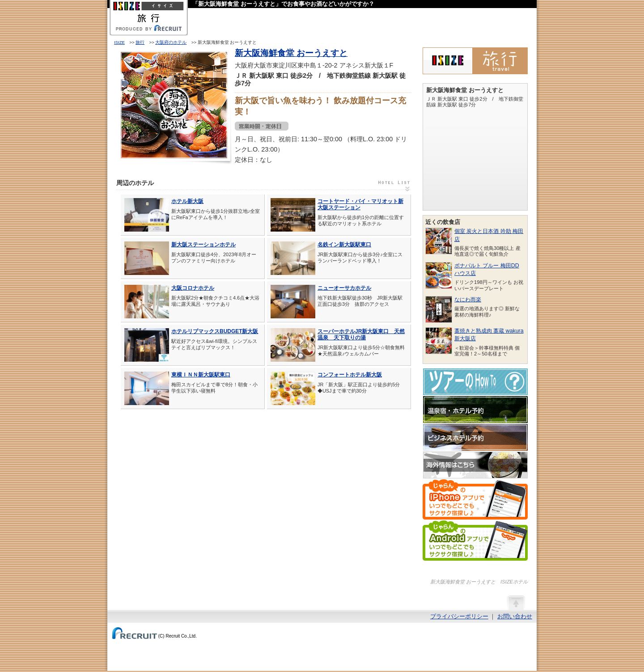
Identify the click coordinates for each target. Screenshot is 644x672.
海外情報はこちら (475, 465)
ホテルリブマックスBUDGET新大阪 (215, 331)
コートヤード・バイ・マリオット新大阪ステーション (360, 204)
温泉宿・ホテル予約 (475, 410)
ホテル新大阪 (187, 201)
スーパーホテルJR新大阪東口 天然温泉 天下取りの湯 (361, 334)
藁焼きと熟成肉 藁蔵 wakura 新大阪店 (489, 335)
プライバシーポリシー (459, 616)
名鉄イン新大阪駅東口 (344, 245)
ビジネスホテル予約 (475, 437)
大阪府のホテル (171, 42)
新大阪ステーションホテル (203, 245)
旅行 (140, 42)
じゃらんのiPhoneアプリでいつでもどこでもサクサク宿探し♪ (475, 499)
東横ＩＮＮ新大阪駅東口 (201, 375)
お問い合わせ (515, 616)
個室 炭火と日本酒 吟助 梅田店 (489, 235)
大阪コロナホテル (193, 288)
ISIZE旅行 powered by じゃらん (475, 61)
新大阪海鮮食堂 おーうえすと (291, 53)
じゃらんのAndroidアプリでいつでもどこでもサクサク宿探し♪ (475, 541)
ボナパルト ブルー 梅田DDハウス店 (487, 269)
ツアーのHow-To (475, 382)
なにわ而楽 (468, 300)
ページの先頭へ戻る (516, 602)
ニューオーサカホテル (344, 288)
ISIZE (119, 42)
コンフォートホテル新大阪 (350, 375)
